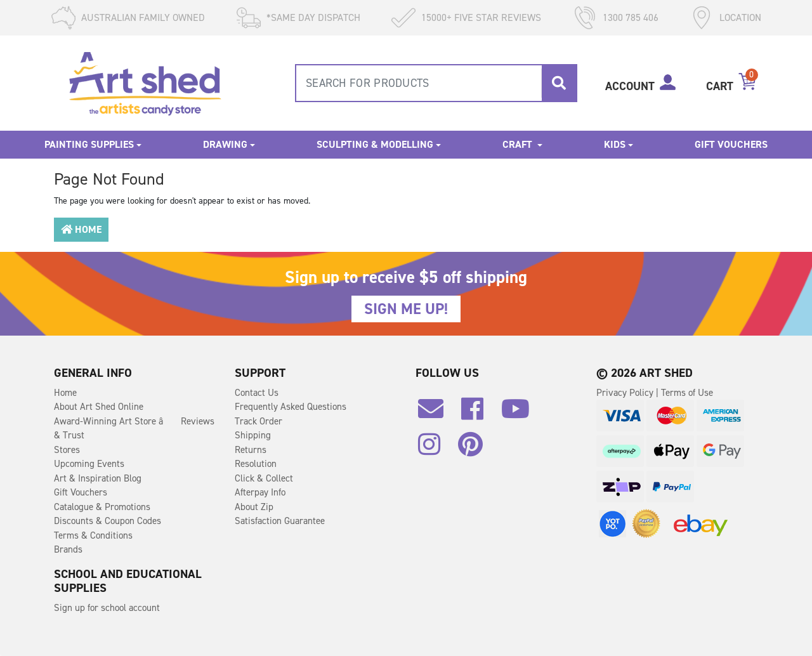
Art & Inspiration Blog (98, 478)
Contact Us (257, 393)
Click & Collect (264, 478)
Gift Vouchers (731, 144)
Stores (67, 450)
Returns (251, 450)
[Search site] (559, 83)
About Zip (254, 507)
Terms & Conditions (93, 535)
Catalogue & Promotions (102, 507)
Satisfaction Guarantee (280, 521)
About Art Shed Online (99, 407)
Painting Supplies (89, 144)
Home (81, 229)
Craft (519, 144)
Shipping (253, 435)
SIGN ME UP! (406, 309)
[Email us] (437, 414)
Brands (68, 549)
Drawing (225, 144)
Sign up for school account (107, 608)
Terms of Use (687, 393)
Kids (615, 144)
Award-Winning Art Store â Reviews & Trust (134, 429)
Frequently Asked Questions (291, 407)
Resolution (256, 464)
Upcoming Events (89, 464)
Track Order (259, 421)
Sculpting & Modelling (375, 144)
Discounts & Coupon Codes (108, 521)
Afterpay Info (260, 492)
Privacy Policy (626, 393)
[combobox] (436, 83)
